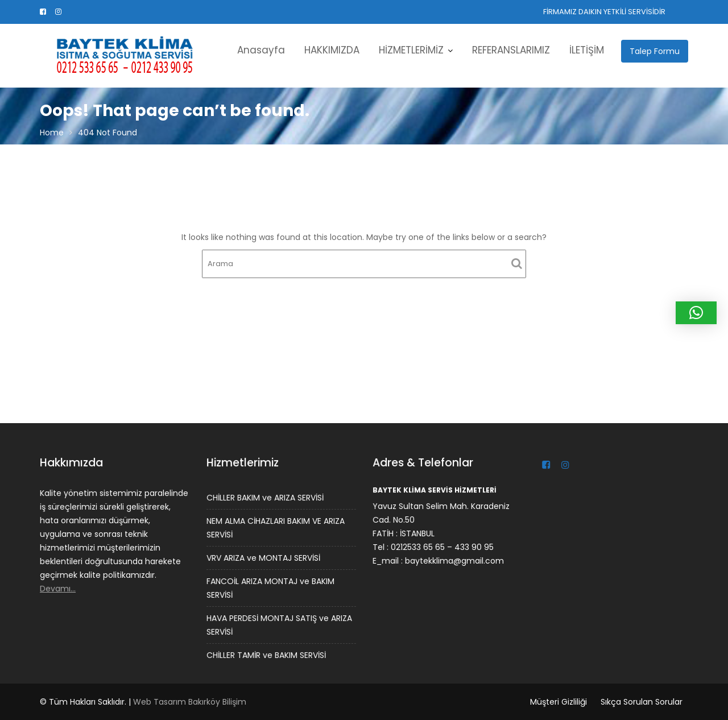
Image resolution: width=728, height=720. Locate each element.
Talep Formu (655, 51)
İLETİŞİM (587, 50)
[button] (696, 313)
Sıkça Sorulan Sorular (642, 702)
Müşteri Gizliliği (559, 702)
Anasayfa (261, 50)
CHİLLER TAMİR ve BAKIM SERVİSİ (266, 654)
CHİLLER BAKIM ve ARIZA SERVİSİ (265, 498)
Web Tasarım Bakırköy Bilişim (190, 702)
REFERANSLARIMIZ (511, 50)
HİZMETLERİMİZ (411, 50)
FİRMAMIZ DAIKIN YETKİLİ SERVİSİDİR (604, 12)
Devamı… (59, 588)
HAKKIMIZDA (332, 50)
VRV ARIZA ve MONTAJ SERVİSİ (263, 558)
